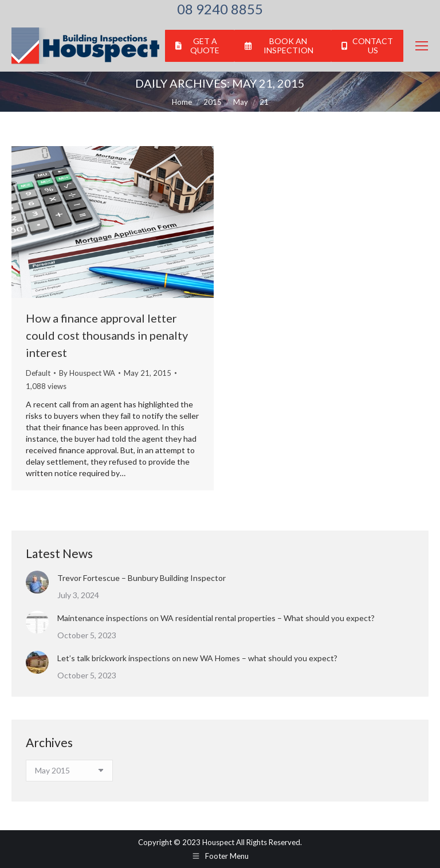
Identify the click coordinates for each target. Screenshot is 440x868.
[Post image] (37, 582)
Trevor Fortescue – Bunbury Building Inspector (142, 578)
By (87, 373)
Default (38, 373)
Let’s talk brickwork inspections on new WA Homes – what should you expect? (197, 658)
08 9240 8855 (220, 9)
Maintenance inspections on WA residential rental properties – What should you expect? (216, 618)
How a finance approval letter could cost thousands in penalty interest (107, 335)
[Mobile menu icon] (422, 46)
